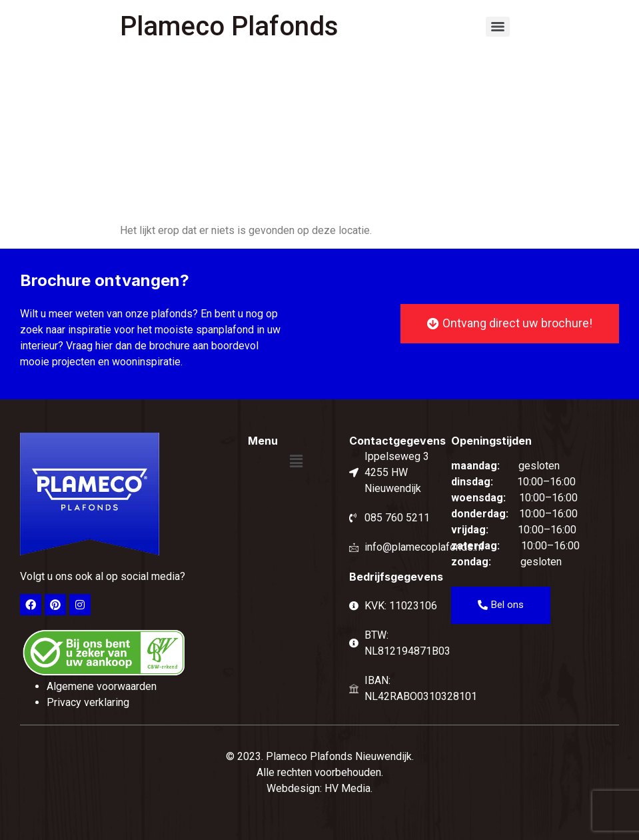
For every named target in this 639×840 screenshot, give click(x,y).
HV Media (347, 788)
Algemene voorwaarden (102, 686)
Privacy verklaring (88, 702)
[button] (296, 461)
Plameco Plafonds (229, 26)
